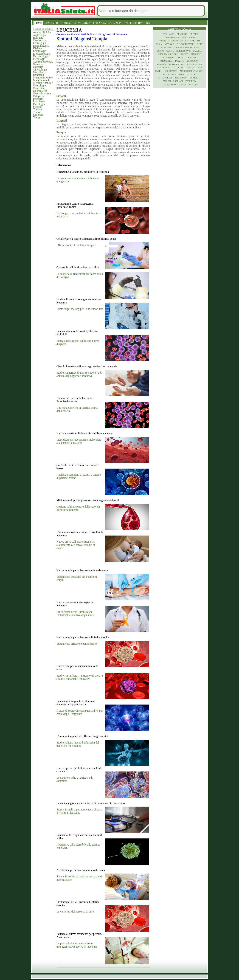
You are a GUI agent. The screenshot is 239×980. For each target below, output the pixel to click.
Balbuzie (38, 38)
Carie (200, 44)
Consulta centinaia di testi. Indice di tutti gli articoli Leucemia (92, 34)
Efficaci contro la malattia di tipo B (77, 245)
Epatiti (185, 54)
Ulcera (193, 85)
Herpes (192, 58)
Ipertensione (176, 64)
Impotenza (166, 61)
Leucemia (191, 64)
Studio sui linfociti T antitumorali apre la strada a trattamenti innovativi (80, 677)
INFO (148, 23)
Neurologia (40, 85)
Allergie (182, 34)
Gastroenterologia (43, 62)
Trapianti (38, 109)
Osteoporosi (165, 78)
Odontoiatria (40, 91)
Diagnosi (83, 39)
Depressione (184, 51)
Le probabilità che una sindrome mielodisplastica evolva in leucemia (77, 945)
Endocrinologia (42, 54)
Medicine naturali (43, 83)
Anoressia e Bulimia (175, 37)
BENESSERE (52, 23)
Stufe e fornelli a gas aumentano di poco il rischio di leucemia (79, 811)
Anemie (194, 34)
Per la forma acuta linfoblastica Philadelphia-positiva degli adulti (75, 613)
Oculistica (39, 88)
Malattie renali (41, 80)
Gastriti (181, 58)
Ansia (192, 37)
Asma (159, 44)
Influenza (192, 61)
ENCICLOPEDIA (133, 23)
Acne (164, 34)
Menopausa (171, 71)
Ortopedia (39, 96)
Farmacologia (41, 56)
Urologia (38, 115)
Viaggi (37, 117)
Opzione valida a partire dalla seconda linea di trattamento (78, 508)
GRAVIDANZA (82, 23)
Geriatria (38, 67)
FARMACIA (115, 23)
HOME (38, 23)
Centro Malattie (179, 29)
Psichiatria (39, 101)
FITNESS (66, 23)
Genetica (38, 64)
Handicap (39, 75)
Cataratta (165, 47)
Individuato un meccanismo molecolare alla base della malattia (79, 441)
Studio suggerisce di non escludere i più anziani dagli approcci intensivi (79, 374)
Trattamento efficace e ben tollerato (77, 644)
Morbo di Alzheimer (183, 74)
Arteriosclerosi (168, 41)
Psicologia (39, 104)
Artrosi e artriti (190, 41)
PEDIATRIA (99, 23)
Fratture (168, 58)
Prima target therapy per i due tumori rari (80, 309)
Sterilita (191, 81)
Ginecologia (40, 70)
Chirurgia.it (40, 43)
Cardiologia (40, 40)
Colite (170, 51)
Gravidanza (40, 72)
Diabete (38, 48)
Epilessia (196, 54)
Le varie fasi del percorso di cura (75, 912)
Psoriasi (178, 81)
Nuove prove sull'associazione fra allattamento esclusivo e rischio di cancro (76, 545)
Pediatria (38, 99)
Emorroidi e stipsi (168, 54)
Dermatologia (41, 46)
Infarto (179, 61)
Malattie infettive (43, 78)
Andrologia (40, 35)
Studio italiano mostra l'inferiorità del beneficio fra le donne (78, 744)
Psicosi (167, 81)
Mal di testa (179, 68)
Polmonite (195, 78)
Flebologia (39, 59)
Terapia (100, 39)
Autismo (169, 44)
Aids (172, 34)
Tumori (37, 112)
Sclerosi (38, 107)
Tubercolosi (168, 85)
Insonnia (161, 64)
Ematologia (40, 51)
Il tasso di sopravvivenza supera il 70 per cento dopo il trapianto (80, 712)
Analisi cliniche (42, 32)
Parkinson (181, 78)
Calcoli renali (185, 44)
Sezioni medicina (43, 29)
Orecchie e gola (42, 93)
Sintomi (65, 39)
